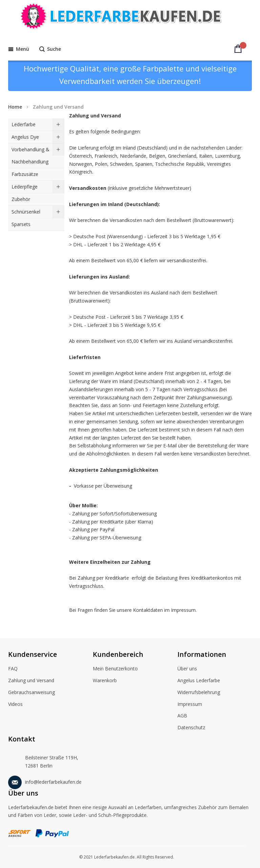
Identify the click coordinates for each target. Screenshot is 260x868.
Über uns (187, 669)
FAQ (13, 669)
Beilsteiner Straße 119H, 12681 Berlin (43, 760)
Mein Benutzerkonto (115, 669)
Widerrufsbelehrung (199, 693)
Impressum (190, 705)
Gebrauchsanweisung (31, 693)
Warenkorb (105, 681)
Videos (15, 705)
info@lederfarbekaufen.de (45, 781)
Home (15, 107)
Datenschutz (191, 728)
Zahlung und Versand (31, 681)
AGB (182, 716)
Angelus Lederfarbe (199, 681)
